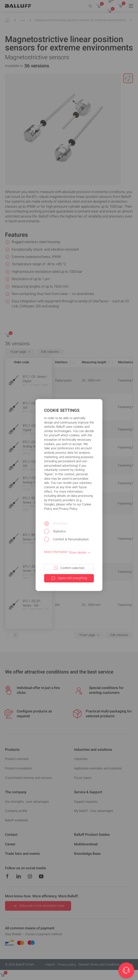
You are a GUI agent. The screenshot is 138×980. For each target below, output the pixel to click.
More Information (56, 552)
